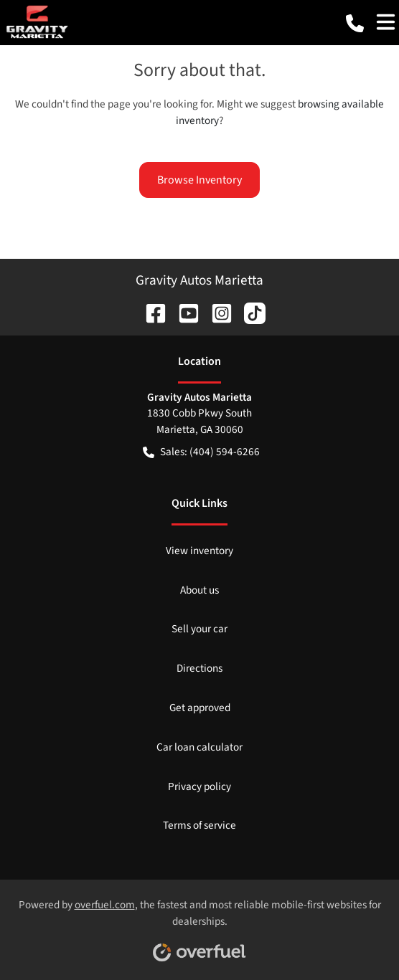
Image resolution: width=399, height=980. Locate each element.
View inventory (199, 551)
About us (199, 590)
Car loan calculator (199, 747)
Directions (199, 668)
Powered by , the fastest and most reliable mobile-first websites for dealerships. (200, 925)
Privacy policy (199, 786)
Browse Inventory (199, 180)
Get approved (200, 708)
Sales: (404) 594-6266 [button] (201, 452)
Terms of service (199, 825)
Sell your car (199, 629)
